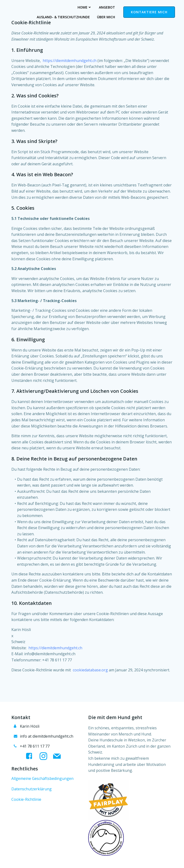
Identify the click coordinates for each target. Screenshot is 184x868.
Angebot (47, 7)
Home (24, 7)
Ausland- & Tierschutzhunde (88, 7)
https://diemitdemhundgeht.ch (70, 61)
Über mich (106, 17)
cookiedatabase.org (90, 670)
